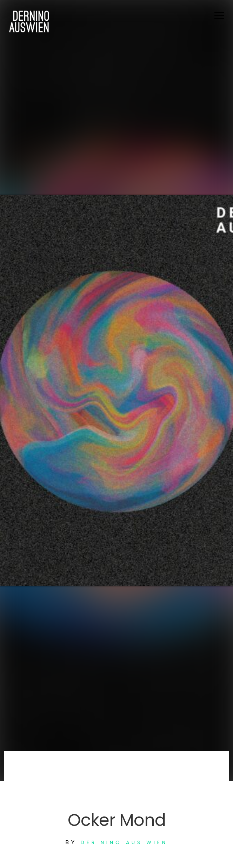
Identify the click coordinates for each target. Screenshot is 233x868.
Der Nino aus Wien (124, 842)
